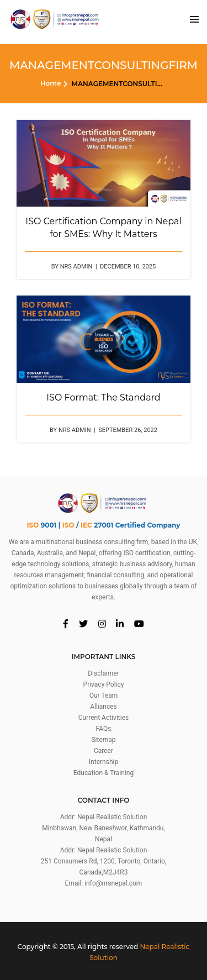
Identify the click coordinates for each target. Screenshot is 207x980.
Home (51, 83)
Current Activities (104, 718)
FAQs (104, 729)
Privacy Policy (104, 684)
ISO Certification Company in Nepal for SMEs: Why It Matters (103, 228)
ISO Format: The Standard (103, 397)
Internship (104, 762)
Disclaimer (104, 673)
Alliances (104, 707)
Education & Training (104, 773)
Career (104, 751)
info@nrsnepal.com (113, 883)
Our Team (104, 696)
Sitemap (103, 740)
